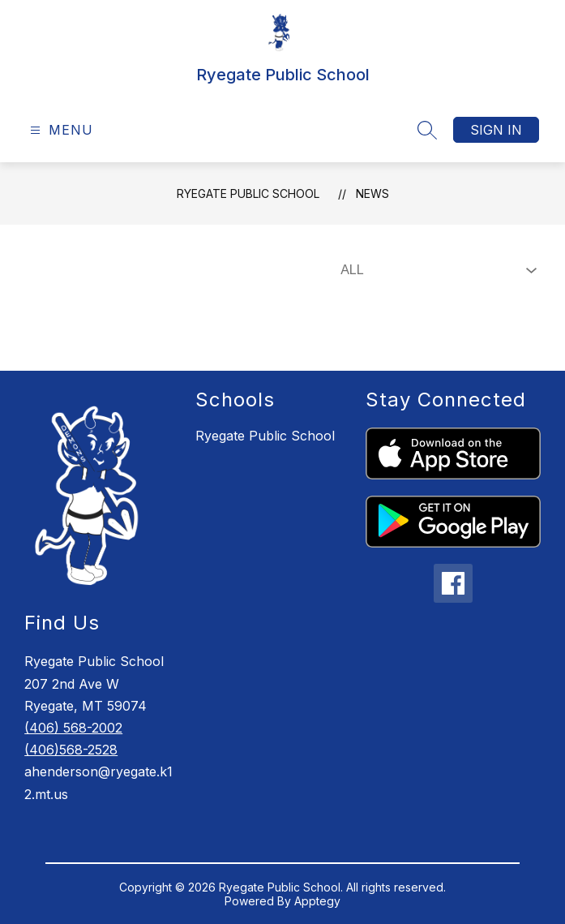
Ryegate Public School (248, 193)
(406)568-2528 (71, 750)
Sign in (496, 130)
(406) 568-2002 (73, 728)
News (372, 193)
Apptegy (317, 901)
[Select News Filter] (435, 270)
